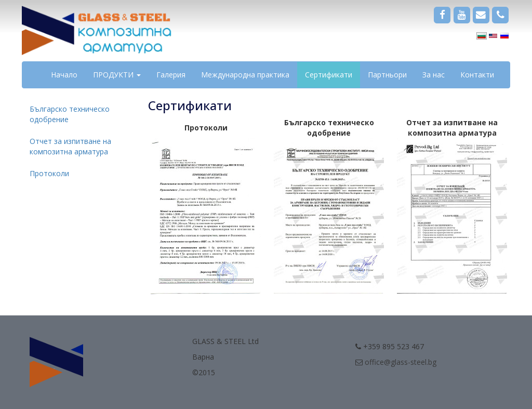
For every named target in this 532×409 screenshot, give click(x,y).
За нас (434, 75)
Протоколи (49, 173)
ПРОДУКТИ (117, 75)
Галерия (171, 75)
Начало (64, 75)
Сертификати (329, 75)
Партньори (387, 75)
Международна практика (245, 75)
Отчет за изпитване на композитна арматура (70, 146)
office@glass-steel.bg (401, 362)
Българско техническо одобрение (70, 114)
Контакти (477, 75)
